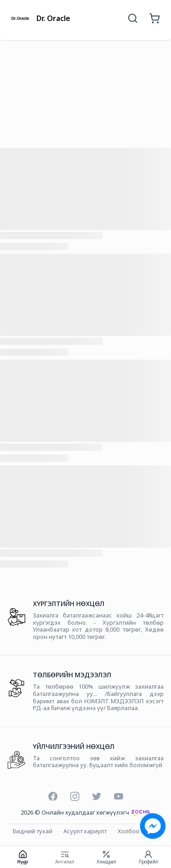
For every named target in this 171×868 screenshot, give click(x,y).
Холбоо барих (138, 831)
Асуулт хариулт (85, 831)
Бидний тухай (33, 831)
